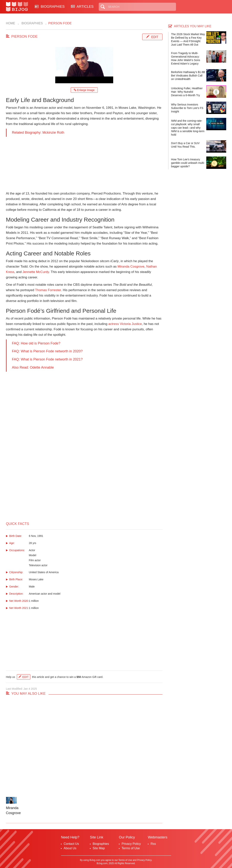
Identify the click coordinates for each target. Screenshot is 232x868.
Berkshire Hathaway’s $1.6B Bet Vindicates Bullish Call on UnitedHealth (188, 76)
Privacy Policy (131, 844)
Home (11, 23)
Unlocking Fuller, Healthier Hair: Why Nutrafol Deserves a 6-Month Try (187, 92)
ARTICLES (82, 7)
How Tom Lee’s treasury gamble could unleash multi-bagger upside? (188, 163)
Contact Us (71, 844)
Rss (153, 844)
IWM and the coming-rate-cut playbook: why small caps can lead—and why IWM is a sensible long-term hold (188, 128)
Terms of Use (131, 848)
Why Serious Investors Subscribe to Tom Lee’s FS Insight (187, 108)
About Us (70, 848)
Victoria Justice (131, 324)
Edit (155, 37)
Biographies (32, 23)
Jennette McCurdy (36, 272)
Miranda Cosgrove (131, 267)
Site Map (99, 848)
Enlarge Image (84, 90)
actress (114, 324)
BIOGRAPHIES (50, 7)
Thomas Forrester (48, 290)
